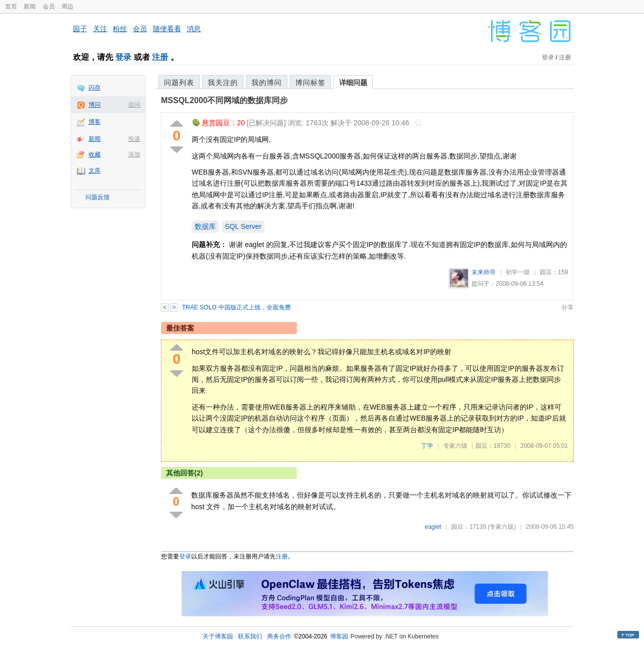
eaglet (433, 527)
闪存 (95, 88)
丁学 (427, 446)
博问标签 (310, 83)
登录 (123, 57)
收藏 (95, 154)
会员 (49, 7)
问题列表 (179, 83)
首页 (11, 7)
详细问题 (353, 83)
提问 (134, 105)
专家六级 (455, 446)
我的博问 (267, 83)
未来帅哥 (484, 272)
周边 (67, 7)
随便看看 (167, 29)
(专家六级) (502, 527)
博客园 (339, 636)
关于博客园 (218, 636)
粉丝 (120, 29)
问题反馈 (98, 197)
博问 (95, 105)
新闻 (30, 7)
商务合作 (279, 636)
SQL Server (243, 226)
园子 (80, 29)
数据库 (205, 226)
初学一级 (518, 272)
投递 (134, 139)
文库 (95, 171)
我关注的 (223, 83)
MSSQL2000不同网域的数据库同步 (224, 100)
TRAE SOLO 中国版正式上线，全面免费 (236, 307)
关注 (100, 29)
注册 (160, 57)
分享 (568, 307)
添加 (134, 154)
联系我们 (250, 636)
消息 (194, 29)
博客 (95, 122)
